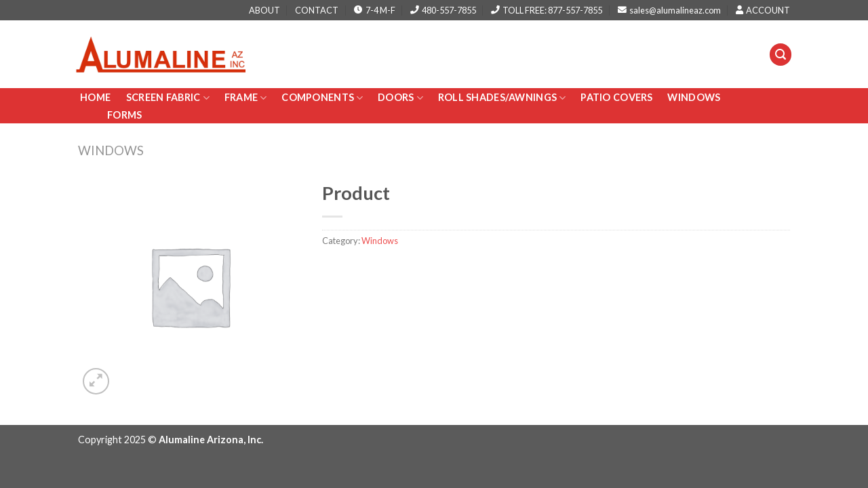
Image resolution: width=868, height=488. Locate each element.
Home (96, 97)
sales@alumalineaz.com (669, 10)
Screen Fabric (168, 98)
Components (322, 98)
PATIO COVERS (616, 97)
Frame (246, 98)
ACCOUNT (763, 10)
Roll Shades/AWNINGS (502, 98)
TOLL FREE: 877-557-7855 (547, 10)
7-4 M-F (375, 10)
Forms (124, 115)
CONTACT (317, 10)
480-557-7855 (443, 10)
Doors (400, 98)
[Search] (781, 55)
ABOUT (264, 10)
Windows (694, 97)
